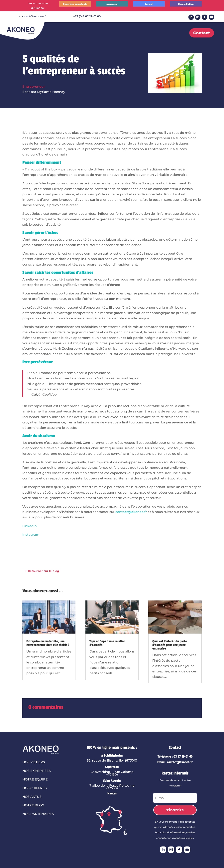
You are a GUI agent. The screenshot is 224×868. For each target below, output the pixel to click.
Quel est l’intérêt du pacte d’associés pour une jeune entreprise (170, 645)
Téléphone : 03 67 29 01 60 (175, 757)
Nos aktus (32, 797)
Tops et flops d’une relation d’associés (107, 643)
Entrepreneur (34, 87)
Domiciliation (186, 4)
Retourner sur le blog (44, 571)
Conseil (149, 4)
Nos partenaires (38, 814)
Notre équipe (35, 779)
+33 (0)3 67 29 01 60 (87, 16)
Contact (202, 33)
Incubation (112, 4)
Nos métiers (34, 762)
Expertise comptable (75, 4)
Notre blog (33, 805)
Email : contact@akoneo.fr (175, 762)
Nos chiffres (35, 788)
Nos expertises (37, 771)
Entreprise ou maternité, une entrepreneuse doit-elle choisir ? (48, 643)
